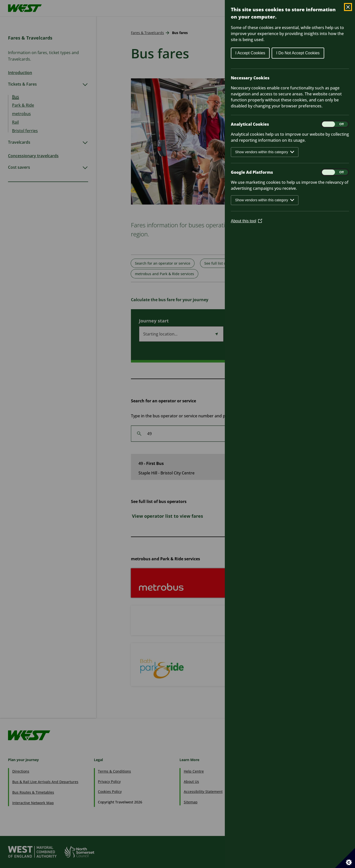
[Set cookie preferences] (345, 858)
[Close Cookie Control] (348, 7)
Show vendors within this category (265, 152)
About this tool (246, 221)
